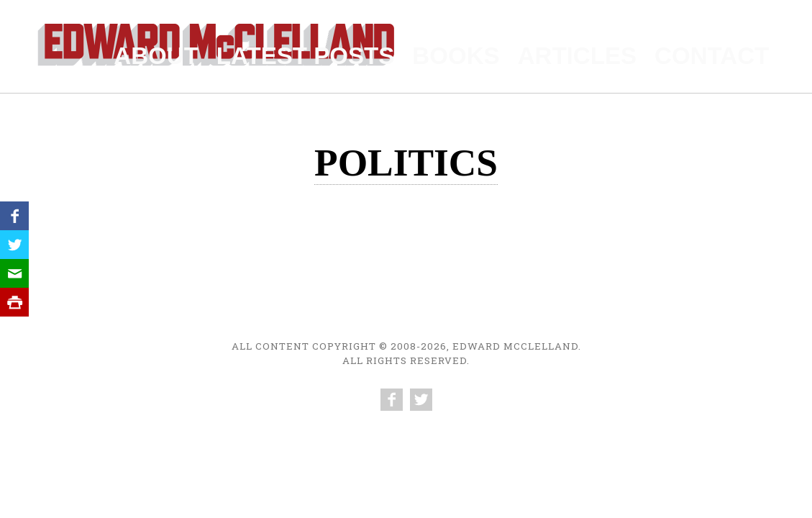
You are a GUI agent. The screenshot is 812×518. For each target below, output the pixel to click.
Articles (631, 51)
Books (539, 51)
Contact (734, 51)
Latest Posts (425, 51)
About (312, 51)
